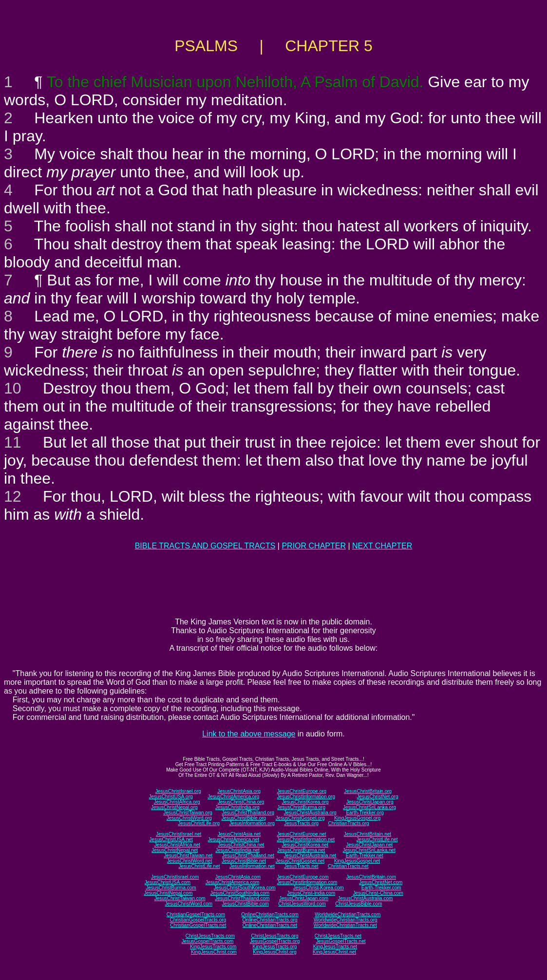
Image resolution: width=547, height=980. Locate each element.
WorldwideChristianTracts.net (345, 925)
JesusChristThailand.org (248, 813)
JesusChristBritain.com (371, 877)
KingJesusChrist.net (334, 952)
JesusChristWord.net (190, 861)
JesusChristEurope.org (302, 791)
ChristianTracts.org (349, 823)
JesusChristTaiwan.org (188, 813)
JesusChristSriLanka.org (369, 807)
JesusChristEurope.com (302, 877)
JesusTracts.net (301, 866)
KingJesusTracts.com (213, 947)
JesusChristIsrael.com (175, 877)
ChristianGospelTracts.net (198, 925)
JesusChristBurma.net (301, 850)
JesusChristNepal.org (174, 807)
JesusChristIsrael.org (178, 791)
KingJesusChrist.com (214, 952)
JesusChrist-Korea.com (319, 888)
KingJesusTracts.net (335, 947)
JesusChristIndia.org (237, 807)
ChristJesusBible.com (358, 904)
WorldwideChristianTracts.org (346, 920)
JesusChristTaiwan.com (180, 898)
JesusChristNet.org (377, 797)
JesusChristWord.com (189, 904)
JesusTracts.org (301, 823)
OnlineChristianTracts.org (270, 920)
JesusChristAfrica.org (177, 802)
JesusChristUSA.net (171, 839)
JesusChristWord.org (189, 818)
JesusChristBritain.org (368, 791)
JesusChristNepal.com (168, 893)
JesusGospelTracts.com (208, 941)
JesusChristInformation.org (306, 797)
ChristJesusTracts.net (338, 936)
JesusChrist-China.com (378, 893)
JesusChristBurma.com (171, 888)
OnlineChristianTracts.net (270, 925)
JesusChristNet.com (381, 882)
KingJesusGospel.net (357, 861)
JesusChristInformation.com (307, 882)
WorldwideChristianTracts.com (348, 914)
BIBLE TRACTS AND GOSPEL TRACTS (205, 546)
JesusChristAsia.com (238, 877)
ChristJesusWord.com (302, 904)
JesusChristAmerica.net (233, 839)
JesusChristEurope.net (301, 834)
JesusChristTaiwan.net (188, 856)
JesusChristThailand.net (248, 856)
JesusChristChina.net (241, 845)
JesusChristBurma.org (301, 807)
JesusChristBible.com (245, 904)
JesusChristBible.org (244, 818)
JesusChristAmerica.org (233, 797)
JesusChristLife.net (377, 839)
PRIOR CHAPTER (314, 546)
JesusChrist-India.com (311, 893)
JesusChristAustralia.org (310, 813)
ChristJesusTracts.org (275, 936)
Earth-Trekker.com (381, 888)
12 (13, 496)
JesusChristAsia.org (239, 791)
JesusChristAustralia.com (366, 898)
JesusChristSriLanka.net (369, 850)
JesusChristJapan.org (370, 802)
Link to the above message (249, 734)
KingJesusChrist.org (274, 952)
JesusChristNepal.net (175, 850)
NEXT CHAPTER (382, 546)
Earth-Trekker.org (365, 813)
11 (13, 442)
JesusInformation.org (252, 823)
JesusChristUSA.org (171, 797)
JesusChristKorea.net (305, 845)
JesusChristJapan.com (304, 898)
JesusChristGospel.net (300, 861)
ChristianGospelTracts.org (198, 920)
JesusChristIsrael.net (179, 834)
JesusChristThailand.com (242, 898)
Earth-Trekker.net (365, 856)
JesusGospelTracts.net (341, 941)
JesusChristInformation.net (306, 839)
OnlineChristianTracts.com (270, 914)
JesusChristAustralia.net (310, 856)
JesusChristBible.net (244, 861)
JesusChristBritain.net (368, 834)
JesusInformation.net (252, 866)
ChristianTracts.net (348, 866)
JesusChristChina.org (241, 802)
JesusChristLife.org (199, 823)
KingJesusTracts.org (275, 947)
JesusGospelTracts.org (275, 941)
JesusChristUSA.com (168, 882)
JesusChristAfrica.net (177, 845)
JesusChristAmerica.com (233, 882)
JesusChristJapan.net (369, 845)
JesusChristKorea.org (305, 802)
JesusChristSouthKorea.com (245, 888)
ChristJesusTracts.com (210, 936)
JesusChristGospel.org (300, 818)
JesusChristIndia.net (237, 850)
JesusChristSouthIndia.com (240, 893)
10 (13, 388)
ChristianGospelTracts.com (196, 914)
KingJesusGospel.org (357, 818)
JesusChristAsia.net (239, 834)
